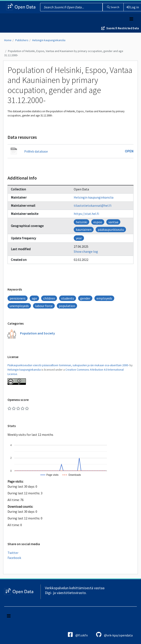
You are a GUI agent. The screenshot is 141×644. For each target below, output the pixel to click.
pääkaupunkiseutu (111, 230)
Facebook (14, 558)
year (79, 238)
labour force (44, 306)
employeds (104, 298)
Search (113, 7)
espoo (98, 222)
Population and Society (37, 333)
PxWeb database (36, 151)
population (67, 306)
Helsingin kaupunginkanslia (49, 40)
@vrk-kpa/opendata (114, 634)
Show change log (86, 251)
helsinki (81, 222)
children (49, 298)
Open (129, 151)
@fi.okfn (78, 634)
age (34, 298)
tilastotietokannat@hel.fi (93, 205)
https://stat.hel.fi (86, 214)
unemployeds (19, 306)
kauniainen (84, 230)
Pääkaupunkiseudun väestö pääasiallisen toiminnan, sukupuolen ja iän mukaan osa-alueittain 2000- (68, 365)
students (68, 298)
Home (8, 40)
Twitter (13, 553)
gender (85, 298)
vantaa (113, 222)
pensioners (18, 298)
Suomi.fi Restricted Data (123, 28)
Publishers (22, 40)
